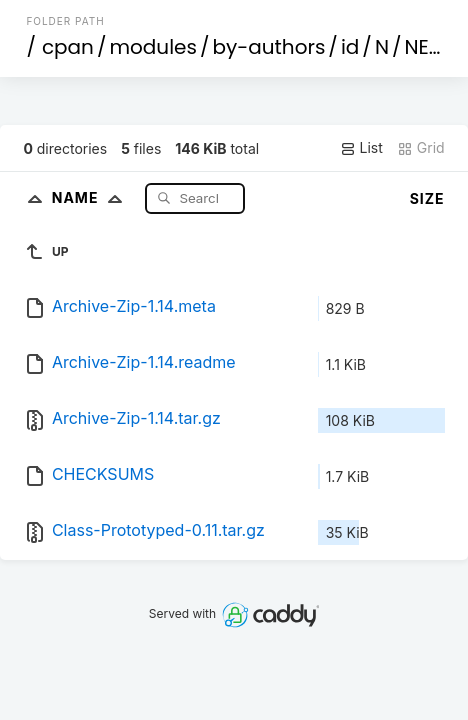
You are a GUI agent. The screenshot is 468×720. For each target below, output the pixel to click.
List (361, 148)
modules (152, 47)
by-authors (268, 47)
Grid (421, 148)
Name (91, 197)
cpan (68, 47)
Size (427, 198)
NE (416, 47)
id (350, 47)
